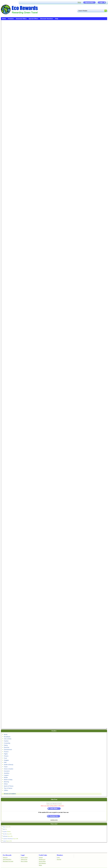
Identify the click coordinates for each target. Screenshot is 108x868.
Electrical (7, 747)
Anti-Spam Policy (7, 859)
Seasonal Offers (21, 19)
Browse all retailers (10, 794)
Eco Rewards (7, 855)
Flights (6, 754)
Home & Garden (9, 769)
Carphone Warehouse (10, 839)
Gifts (5, 762)
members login (54, 820)
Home (4, 19)
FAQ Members (42, 863)
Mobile (6, 778)
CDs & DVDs (8, 739)
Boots (7, 827)
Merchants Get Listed (8, 861)
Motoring (6, 782)
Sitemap (41, 857)
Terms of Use (24, 859)
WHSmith (8, 836)
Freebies (11, 19)
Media (40, 865)
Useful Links (43, 855)
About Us (5, 857)
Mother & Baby (8, 780)
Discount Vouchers (47, 19)
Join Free (59, 859)
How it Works (24, 861)
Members (60, 855)
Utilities (6, 790)
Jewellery (7, 773)
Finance (6, 752)
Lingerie (6, 775)
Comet (7, 841)
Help (79, 2)
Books (6, 735)
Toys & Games (8, 788)
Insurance (7, 771)
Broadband (7, 737)
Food (5, 758)
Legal (23, 855)
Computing (7, 743)
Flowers (6, 756)
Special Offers (33, 19)
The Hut (7, 834)
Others (6, 784)
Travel (6, 767)
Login (58, 857)
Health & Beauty (9, 765)
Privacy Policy (24, 857)
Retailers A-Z (42, 859)
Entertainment (8, 750)
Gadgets (6, 760)
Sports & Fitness (9, 786)
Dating (6, 745)
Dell (5, 829)
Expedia (7, 832)
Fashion (6, 741)
